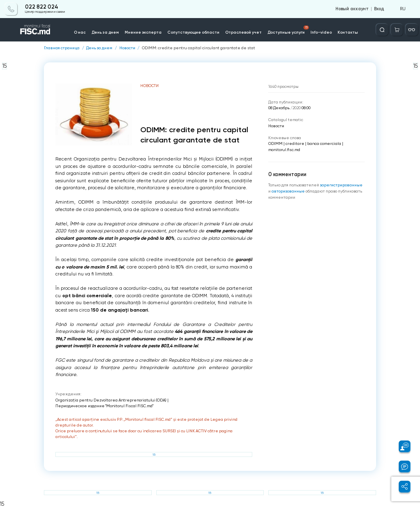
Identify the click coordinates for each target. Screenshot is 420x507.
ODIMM (275, 143)
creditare (295, 143)
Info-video (321, 32)
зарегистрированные (341, 185)
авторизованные (289, 191)
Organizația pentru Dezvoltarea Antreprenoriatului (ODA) (111, 400)
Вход (379, 9)
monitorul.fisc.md (284, 150)
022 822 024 (42, 7)
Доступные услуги (288, 30)
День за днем (105, 32)
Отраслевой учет (243, 32)
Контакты (348, 32)
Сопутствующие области (193, 32)
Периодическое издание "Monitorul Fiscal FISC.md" (104, 406)
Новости (127, 48)
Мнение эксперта (143, 32)
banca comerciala (324, 143)
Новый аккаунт (352, 9)
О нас (80, 32)
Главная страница (62, 48)
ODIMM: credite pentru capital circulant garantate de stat (199, 48)
